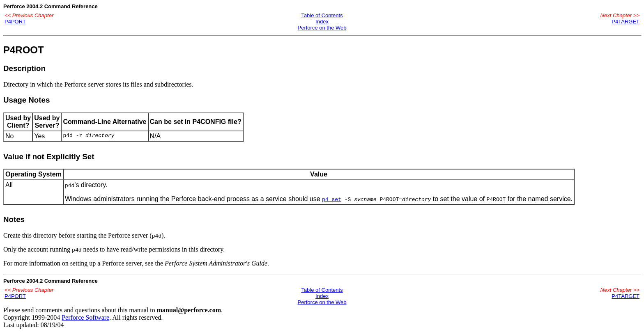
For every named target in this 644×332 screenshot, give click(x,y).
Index (322, 22)
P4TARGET (626, 22)
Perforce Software (85, 317)
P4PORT (15, 22)
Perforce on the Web (322, 28)
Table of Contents (322, 15)
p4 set (332, 199)
